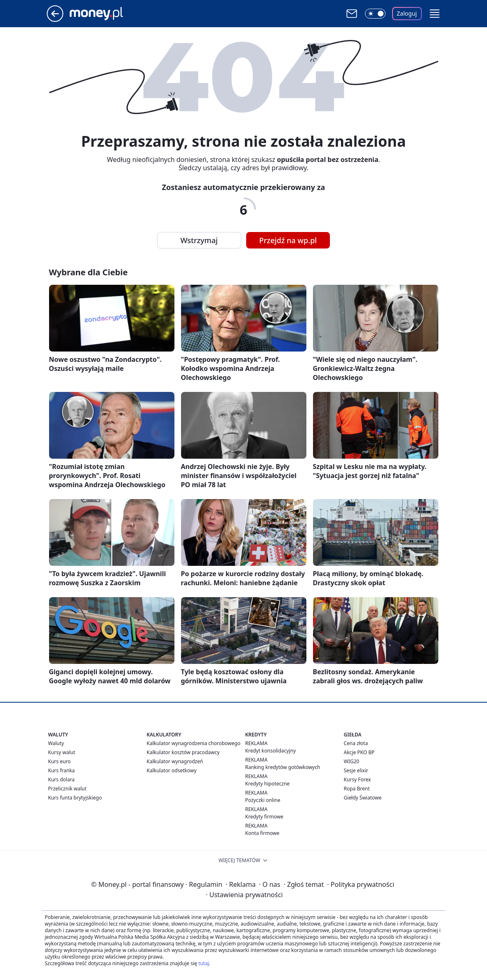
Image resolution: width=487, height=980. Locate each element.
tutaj (204, 963)
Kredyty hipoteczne (268, 784)
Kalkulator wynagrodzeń (175, 761)
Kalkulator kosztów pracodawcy (183, 752)
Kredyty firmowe (265, 817)
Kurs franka (62, 770)
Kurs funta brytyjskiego (75, 798)
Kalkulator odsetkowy (172, 770)
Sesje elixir (356, 770)
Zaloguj (407, 13)
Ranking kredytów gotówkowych (283, 767)
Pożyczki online (263, 800)
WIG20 (352, 761)
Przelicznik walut (67, 789)
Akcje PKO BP (359, 752)
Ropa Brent (357, 789)
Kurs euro (60, 761)
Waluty (56, 743)
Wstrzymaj (199, 240)
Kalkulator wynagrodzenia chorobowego (194, 743)
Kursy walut (62, 752)
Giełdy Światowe (363, 798)
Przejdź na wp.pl (288, 240)
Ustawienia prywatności (244, 895)
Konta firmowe (262, 833)
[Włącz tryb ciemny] (375, 14)
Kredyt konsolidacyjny (271, 751)
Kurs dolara (62, 780)
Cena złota (356, 743)
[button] (435, 14)
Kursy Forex (358, 780)
